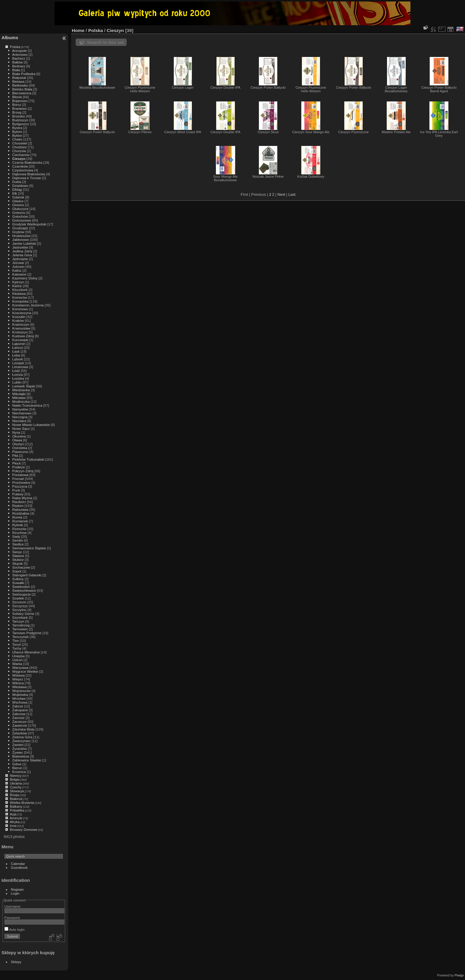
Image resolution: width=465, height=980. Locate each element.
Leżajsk (18, 363)
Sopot (17, 571)
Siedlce (18, 544)
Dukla (17, 182)
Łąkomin (19, 344)
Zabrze (18, 706)
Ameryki (16, 818)
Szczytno (19, 610)
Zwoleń (18, 745)
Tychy (17, 648)
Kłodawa (19, 293)
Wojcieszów (21, 691)
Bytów (17, 135)
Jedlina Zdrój (22, 251)
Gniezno (19, 213)
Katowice (19, 274)
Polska (15, 47)
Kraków (18, 320)
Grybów (18, 232)
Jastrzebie (20, 247)
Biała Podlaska (24, 74)
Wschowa (20, 702)
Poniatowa (20, 475)
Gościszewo (22, 220)
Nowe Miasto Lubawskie (31, 425)
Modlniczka (21, 401)
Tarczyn (18, 621)
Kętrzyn (18, 282)
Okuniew (19, 436)
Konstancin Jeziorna (28, 305)
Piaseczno (20, 452)
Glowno (18, 205)
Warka (17, 664)
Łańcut (17, 347)
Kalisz (17, 270)
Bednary (19, 66)
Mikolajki (19, 394)
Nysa (16, 432)
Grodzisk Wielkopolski (29, 224)
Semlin (17, 540)
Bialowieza (20, 756)
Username (12, 906)
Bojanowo (20, 101)
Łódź (16, 371)
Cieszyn (19, 159)
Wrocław (19, 698)
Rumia (17, 517)
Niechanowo (22, 413)
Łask (16, 351)
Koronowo (20, 309)
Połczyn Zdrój (23, 471)
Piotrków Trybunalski (28, 459)
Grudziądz (20, 228)
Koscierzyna (22, 313)
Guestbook (19, 867)
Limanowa (20, 367)
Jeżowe (18, 263)
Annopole (20, 51)
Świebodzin (21, 587)
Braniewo (19, 108)
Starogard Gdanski (27, 575)
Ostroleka (20, 448)
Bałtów (17, 62)
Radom (18, 506)
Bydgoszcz (21, 124)
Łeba (16, 355)
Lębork (17, 359)
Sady (16, 536)
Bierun (17, 768)
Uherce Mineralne (26, 652)
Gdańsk (18, 197)
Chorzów (19, 151)
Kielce (17, 286)
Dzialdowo (20, 186)
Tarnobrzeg (21, 625)
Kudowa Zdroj (23, 336)
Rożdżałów (21, 513)
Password (12, 918)
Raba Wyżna (22, 498)
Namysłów (20, 409)
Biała (16, 70)
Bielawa (18, 81)
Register (17, 889)
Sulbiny (18, 579)
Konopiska (20, 301)
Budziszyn (20, 120)
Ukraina (16, 783)
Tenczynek (20, 637)
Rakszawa (20, 509)
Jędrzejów (20, 259)
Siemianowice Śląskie (29, 548)
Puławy (18, 494)
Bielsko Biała (22, 89)
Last (292, 194)
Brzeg (17, 112)
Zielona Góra (22, 737)
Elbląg (17, 189)
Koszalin (19, 317)
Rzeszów (19, 529)
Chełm (17, 139)
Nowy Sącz (21, 428)
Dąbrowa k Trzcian (27, 178)
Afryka (15, 822)
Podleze (19, 467)
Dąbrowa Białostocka (29, 174)
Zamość (18, 718)
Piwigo (459, 975)
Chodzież (19, 147)
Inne (13, 826)
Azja (13, 814)
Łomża (17, 374)
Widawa (18, 675)
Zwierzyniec (21, 741)
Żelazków (20, 733)
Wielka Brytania (22, 802)
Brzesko (19, 116)
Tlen (16, 641)
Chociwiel (20, 143)
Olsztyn (18, 444)
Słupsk (17, 563)
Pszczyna (20, 486)
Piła (15, 455)
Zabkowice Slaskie (27, 760)
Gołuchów (20, 216)
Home (78, 30)
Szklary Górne (23, 614)
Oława (17, 440)
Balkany (16, 806)
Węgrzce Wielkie (25, 671)
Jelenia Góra (22, 255)
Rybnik (17, 525)
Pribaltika (17, 810)
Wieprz (18, 679)
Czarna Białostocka (27, 162)
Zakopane (20, 710)
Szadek (18, 598)
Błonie (17, 97)
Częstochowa (23, 170)
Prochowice (21, 482)
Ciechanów (21, 155)
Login (15, 893)
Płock (16, 463)
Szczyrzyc (20, 606)
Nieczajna (20, 417)
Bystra (17, 128)
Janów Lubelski (24, 243)
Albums (10, 38)
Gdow (17, 764)
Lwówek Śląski (24, 386)
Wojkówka (20, 695)
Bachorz (19, 58)
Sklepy (16, 962)
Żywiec (18, 752)
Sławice (18, 556)
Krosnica (19, 772)
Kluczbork (20, 290)
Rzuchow (19, 533)
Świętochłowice (24, 590)
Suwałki (18, 583)
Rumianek (20, 521)
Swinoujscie (21, 594)
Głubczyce (20, 209)
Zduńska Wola (23, 729)
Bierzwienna (22, 93)
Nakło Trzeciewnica (27, 405)
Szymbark (20, 617)
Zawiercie (20, 725)
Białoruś (16, 799)
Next (281, 194)
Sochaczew (21, 567)
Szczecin (19, 602)
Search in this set (105, 42)
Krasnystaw (21, 328)
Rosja (14, 795)
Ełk (15, 193)
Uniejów (18, 656)
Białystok (19, 78)
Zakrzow (19, 714)
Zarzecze (19, 722)
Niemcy (16, 775)
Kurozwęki (20, 340)
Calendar (18, 864)
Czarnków (20, 166)
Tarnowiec (20, 629)
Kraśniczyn (21, 324)
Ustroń (17, 660)
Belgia (15, 779)
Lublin (17, 382)
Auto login (15, 929)
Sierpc (17, 552)
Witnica (18, 683)
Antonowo (20, 54)
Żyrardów (19, 748)
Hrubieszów (21, 236)
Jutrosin (18, 267)
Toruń (16, 644)
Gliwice (18, 201)
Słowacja (17, 791)
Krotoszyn (20, 332)
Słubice (18, 560)
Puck (16, 490)
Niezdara (19, 421)
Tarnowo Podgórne (27, 633)
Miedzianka (21, 390)
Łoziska (18, 378)
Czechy (16, 787)
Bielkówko (20, 85)
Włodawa (19, 687)
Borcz (17, 105)
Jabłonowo (20, 240)
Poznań (18, 479)
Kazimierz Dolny (25, 278)
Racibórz (19, 502)
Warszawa (20, 668)
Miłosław (19, 398)
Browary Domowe (24, 829)
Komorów (20, 297)
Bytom (17, 132)
